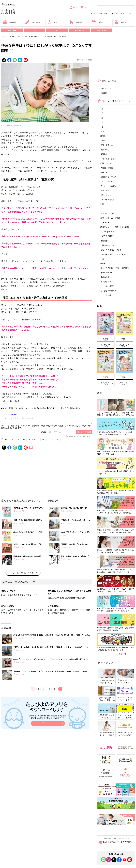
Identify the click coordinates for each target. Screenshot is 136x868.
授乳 (102, 131)
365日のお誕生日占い (109, 232)
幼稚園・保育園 (107, 168)
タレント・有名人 (108, 200)
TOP (93, 13)
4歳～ (43, 440)
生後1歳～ (104, 93)
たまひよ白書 (106, 295)
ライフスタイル (34, 440)
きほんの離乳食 (107, 272)
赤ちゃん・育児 (118, 13)
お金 (102, 259)
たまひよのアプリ (108, 282)
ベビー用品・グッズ (108, 159)
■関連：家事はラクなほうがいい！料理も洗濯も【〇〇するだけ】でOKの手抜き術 (40, 408)
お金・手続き (33, 22)
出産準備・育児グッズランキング (114, 254)
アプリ (34, 30)
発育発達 (104, 154)
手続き (103, 263)
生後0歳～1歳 (106, 89)
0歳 (6, 440)
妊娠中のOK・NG (107, 245)
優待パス (120, 22)
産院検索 (104, 241)
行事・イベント (107, 163)
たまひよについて (108, 213)
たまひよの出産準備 (108, 291)
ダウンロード (48, 723)
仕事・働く (105, 172)
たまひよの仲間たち (108, 286)
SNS (57, 30)
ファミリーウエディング (110, 186)
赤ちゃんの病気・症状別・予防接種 (115, 268)
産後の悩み (105, 150)
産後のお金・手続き (108, 177)
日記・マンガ (106, 195)
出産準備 (76, 22)
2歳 (18, 440)
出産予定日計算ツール (109, 236)
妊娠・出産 (103, 13)
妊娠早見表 (10, 22)
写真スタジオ (102, 30)
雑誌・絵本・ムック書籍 (110, 218)
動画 (102, 204)
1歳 (12, 440)
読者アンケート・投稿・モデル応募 (115, 227)
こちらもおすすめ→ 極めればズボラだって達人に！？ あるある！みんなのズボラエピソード (45, 161)
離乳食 (97, 22)
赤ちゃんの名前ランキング (111, 250)
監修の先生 (105, 277)
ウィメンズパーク (54, 440)
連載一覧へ (123, 654)
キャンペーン (79, 30)
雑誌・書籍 (12, 30)
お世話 (103, 140)
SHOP (74, 8)
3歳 (24, 440)
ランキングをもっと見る (23, 573)
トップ (4, 36)
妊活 (131, 13)
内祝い (85, 8)
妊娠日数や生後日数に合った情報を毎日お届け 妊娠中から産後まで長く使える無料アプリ (48, 717)
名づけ (53, 22)
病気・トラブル (107, 145)
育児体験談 (105, 190)
